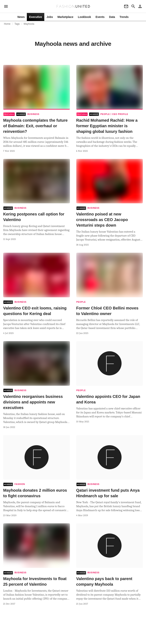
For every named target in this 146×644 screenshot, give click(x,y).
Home (7, 24)
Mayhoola (29, 24)
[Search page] (133, 6)
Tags (17, 24)
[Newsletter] (126, 6)
